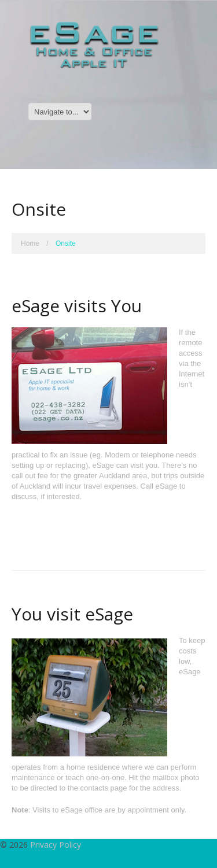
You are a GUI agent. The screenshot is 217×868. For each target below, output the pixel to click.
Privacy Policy (56, 845)
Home (30, 243)
